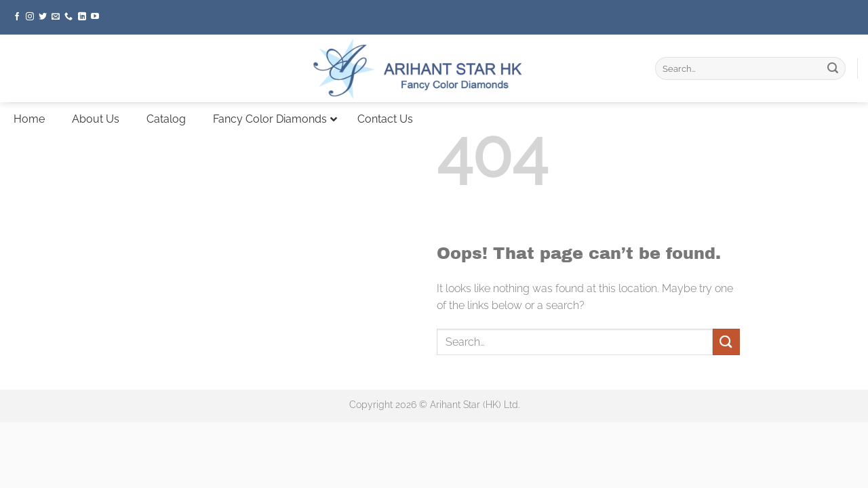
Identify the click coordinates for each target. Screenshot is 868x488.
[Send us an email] (56, 17)
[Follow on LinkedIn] (82, 17)
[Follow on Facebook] (17, 17)
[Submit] (833, 68)
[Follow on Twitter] (43, 17)
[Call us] (68, 17)
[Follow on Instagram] (30, 17)
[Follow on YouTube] (95, 17)
